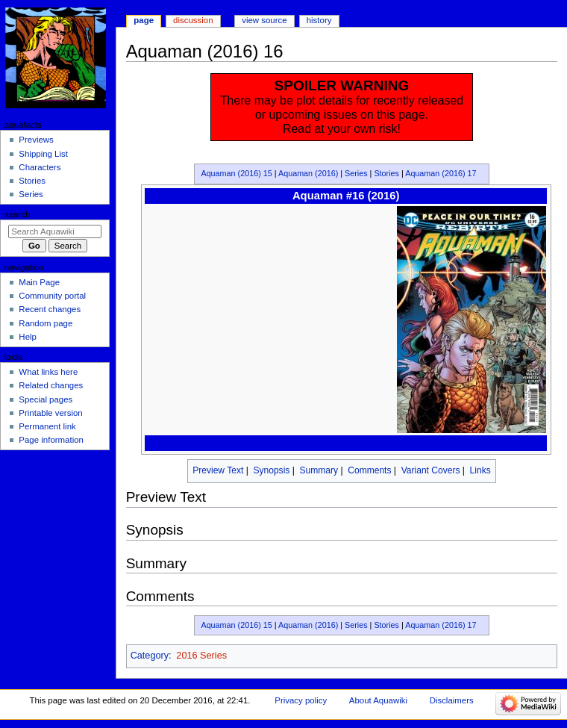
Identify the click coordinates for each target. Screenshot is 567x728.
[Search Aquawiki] (55, 231)
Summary (319, 470)
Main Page (39, 282)
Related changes (51, 385)
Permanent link (47, 426)
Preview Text (218, 470)
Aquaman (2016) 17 (441, 173)
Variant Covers (431, 470)
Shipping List (43, 154)
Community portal (52, 296)
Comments (369, 470)
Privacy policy (301, 700)
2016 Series (201, 656)
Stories (386, 173)
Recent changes (50, 309)
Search (18, 214)
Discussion (193, 20)
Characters (40, 167)
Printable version (50, 413)
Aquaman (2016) (308, 173)
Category (150, 656)
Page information (51, 440)
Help (28, 337)
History (319, 20)
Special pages (46, 399)
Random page (46, 323)
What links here (48, 372)
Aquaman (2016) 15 (236, 173)
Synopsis (271, 470)
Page (144, 20)
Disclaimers (452, 700)
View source (264, 20)
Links (480, 470)
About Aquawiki (378, 700)
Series (356, 173)
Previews (36, 140)
